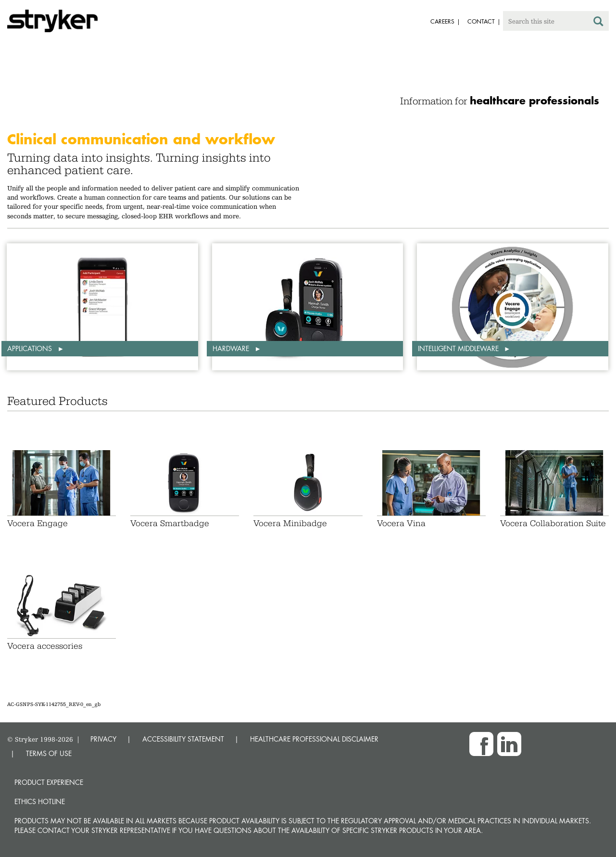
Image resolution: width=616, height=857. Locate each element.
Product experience (49, 782)
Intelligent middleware (459, 348)
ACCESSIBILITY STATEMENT (183, 739)
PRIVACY (103, 739)
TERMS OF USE (49, 753)
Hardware (232, 348)
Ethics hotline (40, 801)
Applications (31, 348)
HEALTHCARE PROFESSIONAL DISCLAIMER (314, 739)
